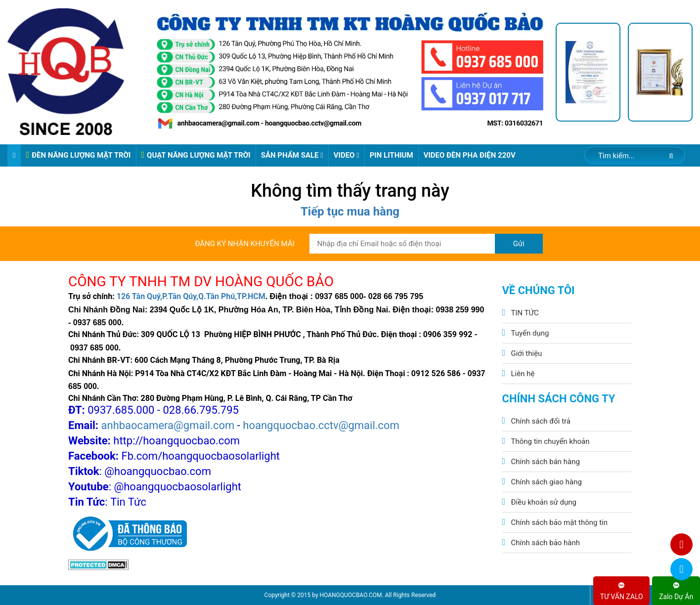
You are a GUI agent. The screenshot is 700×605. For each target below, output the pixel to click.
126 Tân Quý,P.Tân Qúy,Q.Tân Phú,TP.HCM (191, 296)
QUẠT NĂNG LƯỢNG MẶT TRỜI (196, 155)
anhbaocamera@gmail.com (168, 425)
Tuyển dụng (530, 333)
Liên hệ (523, 374)
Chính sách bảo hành (546, 543)
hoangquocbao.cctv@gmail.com (321, 425)
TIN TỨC (525, 313)
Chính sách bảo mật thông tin (560, 522)
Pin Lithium (392, 155)
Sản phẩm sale (292, 155)
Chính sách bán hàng (546, 462)
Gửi (519, 244)
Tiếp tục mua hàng (350, 212)
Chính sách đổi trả (541, 421)
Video (347, 155)
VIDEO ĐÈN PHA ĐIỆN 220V (470, 155)
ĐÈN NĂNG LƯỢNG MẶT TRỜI (78, 155)
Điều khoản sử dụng (544, 502)
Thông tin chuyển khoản (550, 441)
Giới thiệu (527, 353)
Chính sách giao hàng (547, 482)
